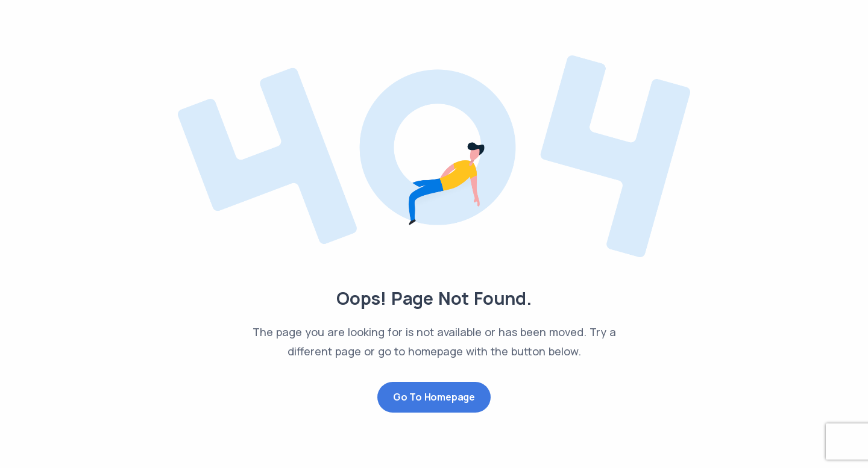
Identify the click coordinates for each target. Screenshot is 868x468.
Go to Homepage (434, 397)
